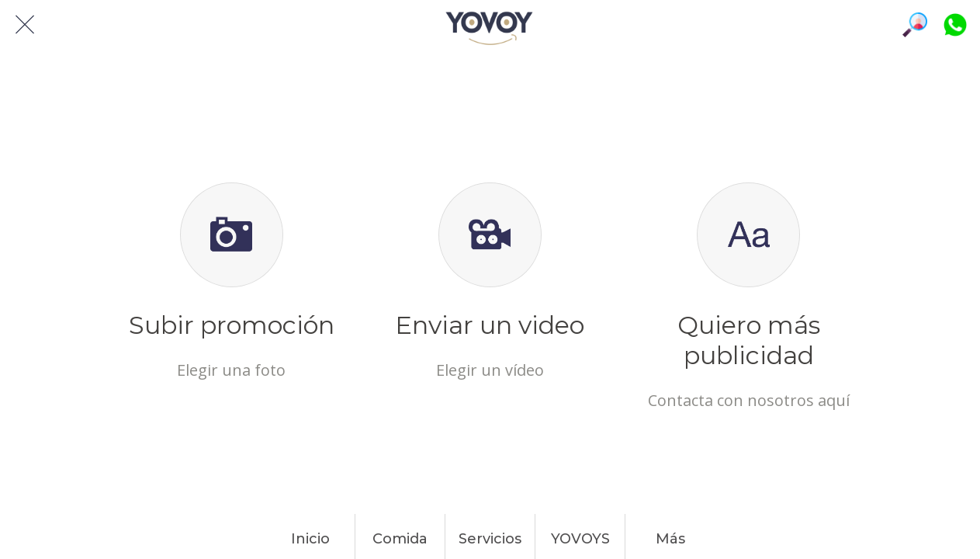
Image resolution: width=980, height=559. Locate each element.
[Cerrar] (25, 25)
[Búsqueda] (915, 25)
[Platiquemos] (955, 25)
